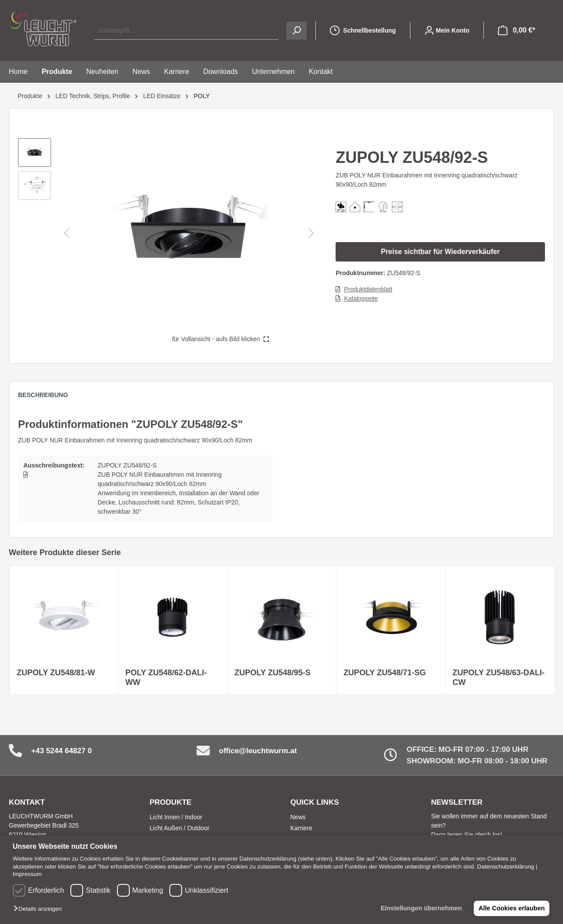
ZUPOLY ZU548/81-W (56, 673)
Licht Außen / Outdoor (179, 828)
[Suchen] (296, 31)
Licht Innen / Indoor (176, 817)
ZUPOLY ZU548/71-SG (385, 673)
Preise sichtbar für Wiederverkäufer (440, 252)
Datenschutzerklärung (506, 867)
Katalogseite (361, 298)
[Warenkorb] (517, 30)
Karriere (301, 828)
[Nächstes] (311, 233)
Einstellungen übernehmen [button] (420, 908)
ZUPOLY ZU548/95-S (272, 673)
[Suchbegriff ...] (186, 31)
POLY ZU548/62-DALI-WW (166, 677)
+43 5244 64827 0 (62, 751)
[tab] (48, 397)
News (298, 817)
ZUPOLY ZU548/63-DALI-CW (499, 677)
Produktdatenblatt (368, 289)
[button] (40, 909)
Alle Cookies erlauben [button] (511, 908)
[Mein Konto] (447, 30)
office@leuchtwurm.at (258, 751)
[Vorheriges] (66, 233)
